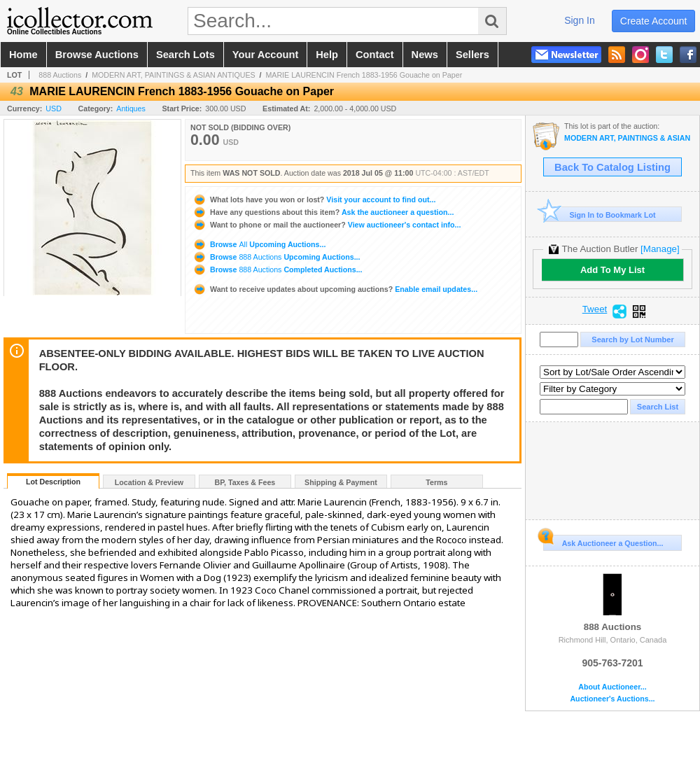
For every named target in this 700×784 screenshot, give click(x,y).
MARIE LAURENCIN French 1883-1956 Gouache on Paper (364, 75)
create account (654, 21)
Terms (436, 482)
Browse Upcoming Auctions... (259, 244)
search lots (185, 55)
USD (54, 108)
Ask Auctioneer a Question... (603, 541)
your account (265, 55)
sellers (472, 55)
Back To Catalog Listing (612, 167)
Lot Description (53, 482)
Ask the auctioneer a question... (323, 212)
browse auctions (97, 55)
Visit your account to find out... (314, 199)
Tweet (595, 309)
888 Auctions (60, 75)
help (327, 55)
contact (375, 55)
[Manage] (660, 249)
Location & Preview (149, 482)
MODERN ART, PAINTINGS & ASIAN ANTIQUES (174, 75)
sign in (580, 20)
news (425, 55)
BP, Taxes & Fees (245, 482)
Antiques (131, 108)
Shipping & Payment (341, 482)
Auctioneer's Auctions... (612, 699)
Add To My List (612, 270)
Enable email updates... (335, 289)
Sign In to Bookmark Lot (600, 215)
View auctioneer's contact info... (327, 225)
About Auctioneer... (612, 687)
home (23, 55)
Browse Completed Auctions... (278, 269)
